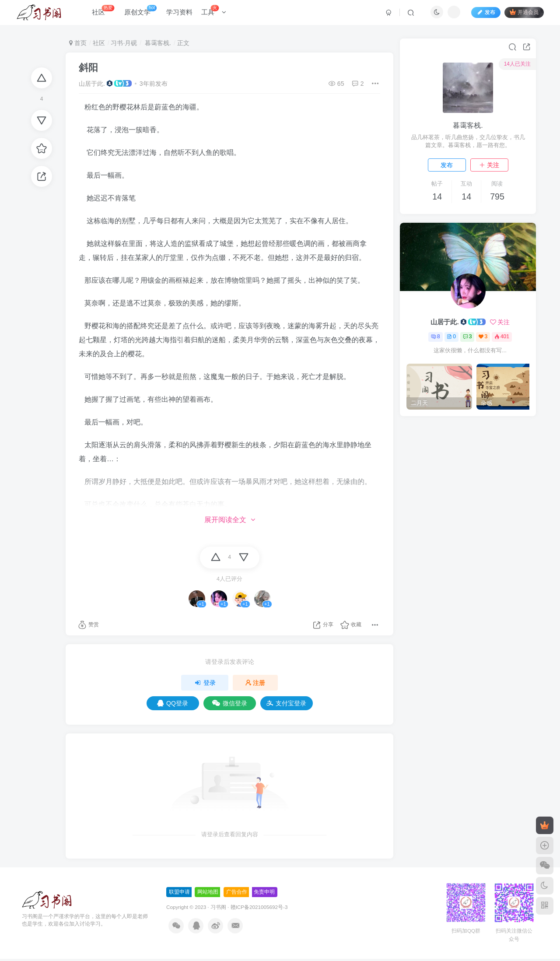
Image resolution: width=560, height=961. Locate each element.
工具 (217, 13)
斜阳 (88, 68)
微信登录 (230, 703)
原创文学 (144, 13)
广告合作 (237, 892)
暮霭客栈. (157, 43)
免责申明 (264, 892)
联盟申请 (179, 892)
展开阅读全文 (230, 520)
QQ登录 (173, 703)
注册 (255, 683)
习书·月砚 (124, 43)
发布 (447, 165)
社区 (107, 13)
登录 (205, 683)
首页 (78, 43)
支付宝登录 (286, 703)
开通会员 (520, 14)
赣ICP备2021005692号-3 (259, 907)
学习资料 (183, 15)
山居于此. (92, 84)
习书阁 (218, 907)
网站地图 (208, 892)
